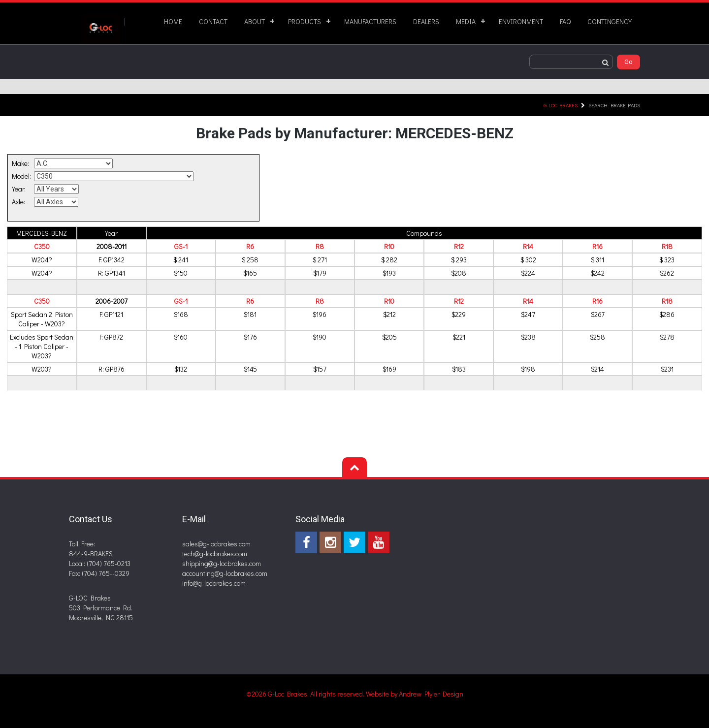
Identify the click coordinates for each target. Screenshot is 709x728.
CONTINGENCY (610, 21)
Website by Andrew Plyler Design (415, 694)
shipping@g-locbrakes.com (222, 563)
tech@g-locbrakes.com (215, 554)
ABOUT (255, 21)
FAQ (565, 21)
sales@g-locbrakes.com (216, 544)
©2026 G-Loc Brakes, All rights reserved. (306, 694)
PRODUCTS (305, 21)
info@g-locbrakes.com (214, 583)
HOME (173, 21)
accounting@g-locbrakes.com (225, 573)
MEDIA (466, 21)
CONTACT (213, 21)
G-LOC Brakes (561, 105)
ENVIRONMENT (521, 21)
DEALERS (426, 21)
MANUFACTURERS (370, 21)
